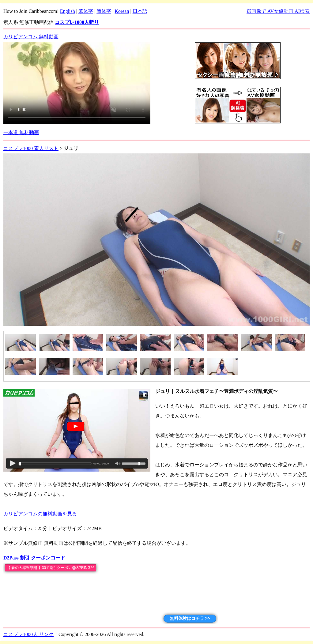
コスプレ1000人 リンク (28, 634)
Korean (122, 11)
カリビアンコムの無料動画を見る (40, 514)
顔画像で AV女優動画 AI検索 (278, 11)
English (68, 11)
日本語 (140, 11)
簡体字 (104, 11)
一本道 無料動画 (21, 132)
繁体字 (86, 11)
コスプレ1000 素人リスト (31, 148)
